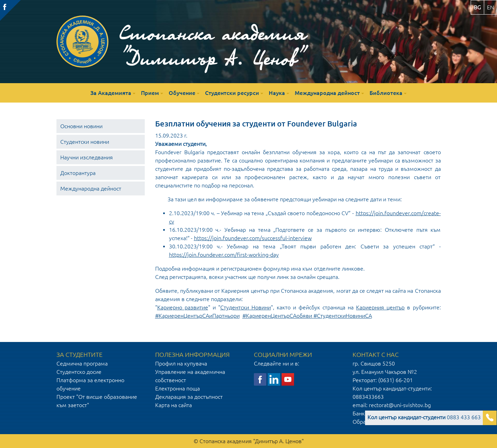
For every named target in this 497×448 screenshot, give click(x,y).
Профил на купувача (181, 363)
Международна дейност (327, 93)
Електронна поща (177, 388)
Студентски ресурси (232, 93)
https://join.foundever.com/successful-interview (253, 238)
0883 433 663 (424, 417)
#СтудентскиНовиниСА (343, 316)
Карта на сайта (174, 405)
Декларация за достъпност (189, 397)
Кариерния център (380, 307)
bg (477, 7)
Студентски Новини (246, 307)
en (490, 7)
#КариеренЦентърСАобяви (277, 316)
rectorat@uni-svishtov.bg (400, 405)
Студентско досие (79, 372)
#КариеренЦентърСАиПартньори (197, 316)
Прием (150, 93)
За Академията (111, 93)
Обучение (182, 93)
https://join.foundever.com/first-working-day (224, 255)
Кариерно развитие (183, 307)
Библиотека (386, 93)
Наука (277, 93)
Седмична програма (82, 363)
